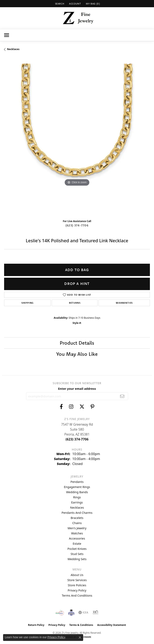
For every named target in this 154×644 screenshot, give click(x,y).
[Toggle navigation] (7, 35)
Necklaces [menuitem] (77, 508)
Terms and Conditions (77, 595)
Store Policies (77, 585)
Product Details (77, 343)
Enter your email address (77, 389)
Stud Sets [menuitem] (77, 554)
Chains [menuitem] (77, 523)
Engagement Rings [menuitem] (77, 487)
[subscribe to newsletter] (122, 396)
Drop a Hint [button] (77, 284)
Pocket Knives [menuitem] (77, 549)
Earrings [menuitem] (77, 502)
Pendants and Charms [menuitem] (77, 513)
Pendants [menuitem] (77, 482)
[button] (59, 4)
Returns (75, 303)
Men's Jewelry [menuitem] (77, 528)
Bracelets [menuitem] (77, 518)
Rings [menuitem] (77, 497)
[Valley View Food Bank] (60, 612)
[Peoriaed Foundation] (71, 612)
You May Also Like (77, 354)
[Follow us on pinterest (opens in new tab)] (92, 407)
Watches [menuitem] (77, 533)
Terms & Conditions (81, 625)
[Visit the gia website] (83, 612)
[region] (77, 137)
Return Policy (36, 625)
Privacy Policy (77, 590)
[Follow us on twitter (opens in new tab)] (82, 407)
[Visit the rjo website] (95, 612)
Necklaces (13, 49)
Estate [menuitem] (77, 544)
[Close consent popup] (80, 637)
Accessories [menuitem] (77, 538)
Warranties (124, 303)
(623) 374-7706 (77, 225)
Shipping (27, 303)
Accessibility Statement (111, 625)
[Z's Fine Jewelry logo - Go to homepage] (77, 18)
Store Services (77, 580)
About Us (77, 575)
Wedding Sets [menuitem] (77, 559)
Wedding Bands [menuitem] (77, 492)
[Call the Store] (77, 439)
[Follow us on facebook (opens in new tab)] (61, 407)
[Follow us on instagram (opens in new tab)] (71, 407)
